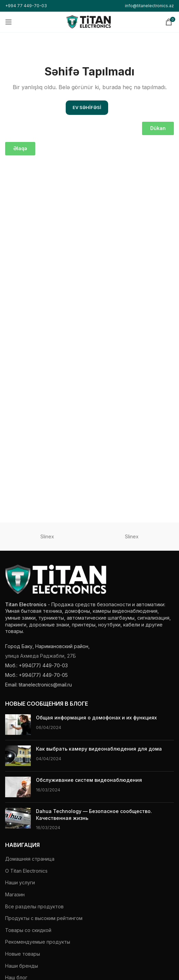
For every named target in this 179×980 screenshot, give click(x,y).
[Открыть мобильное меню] (9, 22)
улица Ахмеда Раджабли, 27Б (41, 656)
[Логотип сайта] (89, 21)
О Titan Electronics (26, 871)
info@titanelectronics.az (149, 6)
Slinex (47, 536)
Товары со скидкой (28, 930)
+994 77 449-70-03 (26, 6)
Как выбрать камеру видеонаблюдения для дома (99, 749)
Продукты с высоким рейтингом (44, 918)
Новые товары (23, 954)
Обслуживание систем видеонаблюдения (89, 780)
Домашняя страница (30, 859)
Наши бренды (22, 966)
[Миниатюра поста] (18, 725)
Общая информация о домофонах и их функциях (96, 718)
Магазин (15, 894)
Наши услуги (20, 882)
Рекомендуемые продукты (38, 942)
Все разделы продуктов (34, 906)
